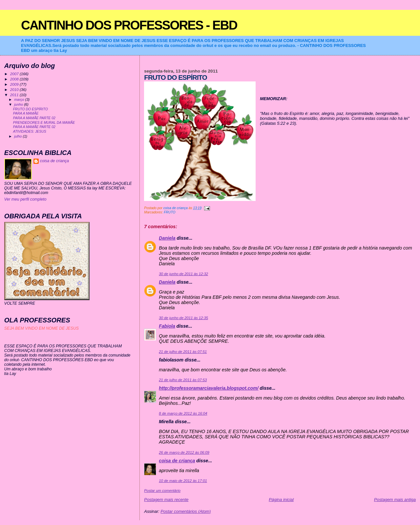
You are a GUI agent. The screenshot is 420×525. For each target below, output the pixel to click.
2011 (15, 95)
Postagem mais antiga (395, 500)
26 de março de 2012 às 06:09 (184, 452)
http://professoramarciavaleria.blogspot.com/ (209, 388)
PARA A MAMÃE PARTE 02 (34, 118)
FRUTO (169, 212)
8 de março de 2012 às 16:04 (183, 413)
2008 (15, 79)
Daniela (167, 238)
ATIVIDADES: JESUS (30, 131)
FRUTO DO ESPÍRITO (31, 109)
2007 (15, 74)
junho (19, 104)
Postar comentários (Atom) (186, 511)
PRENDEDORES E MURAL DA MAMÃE (44, 123)
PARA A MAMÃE (26, 113)
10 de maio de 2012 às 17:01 (183, 481)
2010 (15, 89)
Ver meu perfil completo (25, 199)
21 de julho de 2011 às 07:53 (183, 380)
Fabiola (167, 326)
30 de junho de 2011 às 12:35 (183, 318)
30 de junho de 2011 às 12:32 (183, 274)
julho (18, 136)
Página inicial (281, 500)
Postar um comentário (162, 491)
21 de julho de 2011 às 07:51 (183, 352)
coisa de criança (177, 461)
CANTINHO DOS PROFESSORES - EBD (129, 25)
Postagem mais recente (166, 500)
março (20, 99)
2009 (15, 84)
